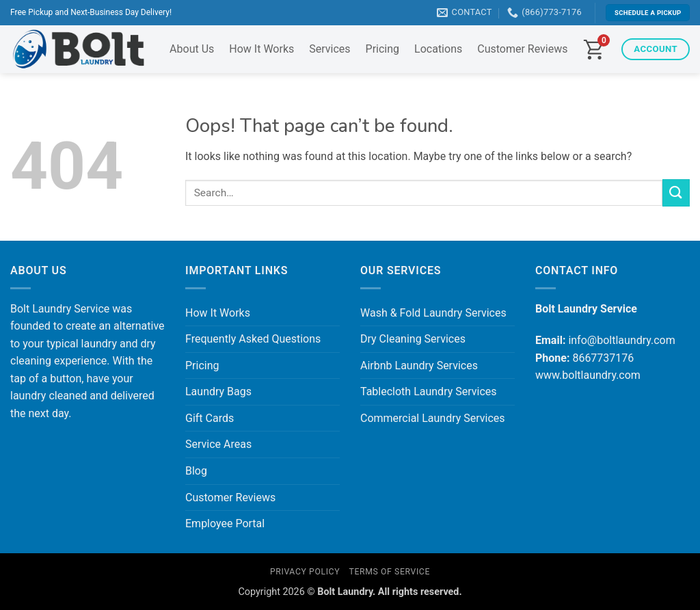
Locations (438, 49)
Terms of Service (390, 572)
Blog (196, 471)
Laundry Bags (218, 392)
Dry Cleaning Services (413, 339)
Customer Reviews (522, 49)
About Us (192, 49)
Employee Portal (225, 523)
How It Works (261, 49)
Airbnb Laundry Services (419, 366)
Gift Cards (210, 418)
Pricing (383, 49)
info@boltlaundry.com (621, 340)
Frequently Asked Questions (253, 339)
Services (329, 49)
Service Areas (218, 444)
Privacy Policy (305, 572)
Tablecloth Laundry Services (429, 392)
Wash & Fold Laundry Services (433, 313)
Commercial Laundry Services (433, 418)
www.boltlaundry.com (588, 375)
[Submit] (676, 193)
